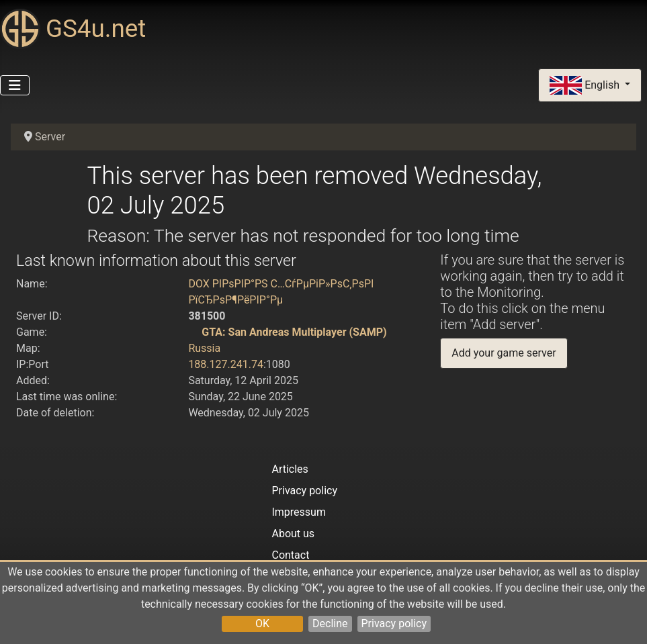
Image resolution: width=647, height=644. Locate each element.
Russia (204, 348)
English (586, 86)
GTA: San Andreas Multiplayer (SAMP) (294, 332)
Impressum (299, 512)
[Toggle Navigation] (15, 85)
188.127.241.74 (226, 364)
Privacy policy (394, 624)
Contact (290, 555)
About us (293, 534)
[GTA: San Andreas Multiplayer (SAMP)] (193, 332)
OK (262, 624)
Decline (330, 624)
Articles (290, 469)
